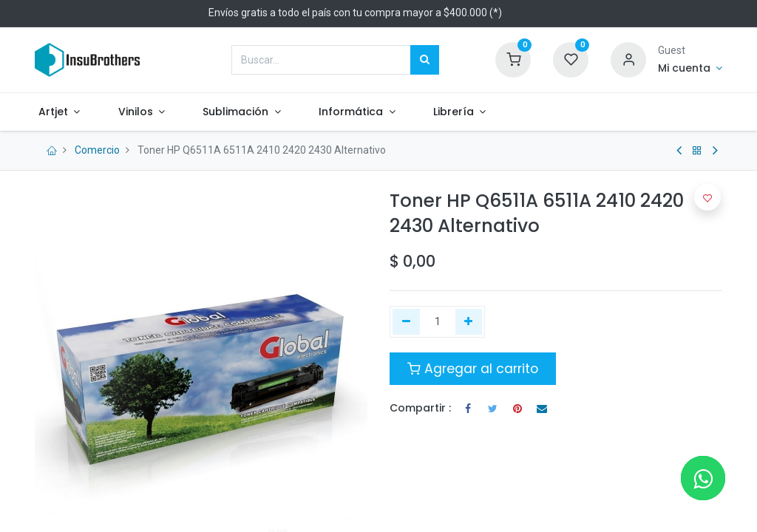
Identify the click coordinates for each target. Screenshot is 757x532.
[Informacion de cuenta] (690, 69)
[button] (707, 197)
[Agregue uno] (469, 322)
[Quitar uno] (406, 322)
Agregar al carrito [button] (473, 369)
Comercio (97, 150)
